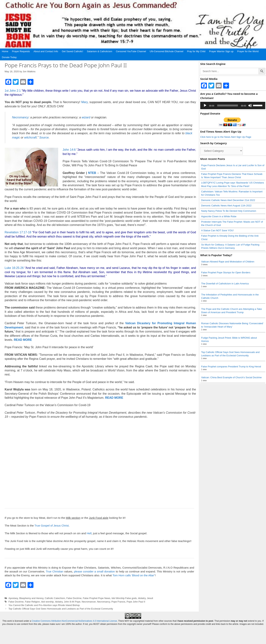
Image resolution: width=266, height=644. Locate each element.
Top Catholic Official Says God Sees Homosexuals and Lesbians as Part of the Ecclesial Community (61, 609)
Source (44, 137)
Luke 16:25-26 (14, 268)
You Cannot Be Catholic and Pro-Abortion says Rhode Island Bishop (44, 605)
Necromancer (89, 602)
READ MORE (23, 340)
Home (5, 51)
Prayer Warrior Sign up (221, 51)
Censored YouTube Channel (131, 51)
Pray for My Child (196, 51)
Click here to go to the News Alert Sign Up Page (226, 137)
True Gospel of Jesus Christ (51, 526)
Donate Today (9, 57)
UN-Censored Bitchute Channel (166, 51)
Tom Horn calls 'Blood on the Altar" (134, 575)
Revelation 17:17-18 (18, 232)
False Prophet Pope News (96, 598)
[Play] (205, 105)
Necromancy (104, 602)
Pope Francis (118, 602)
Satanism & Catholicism (99, 51)
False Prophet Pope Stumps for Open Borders (226, 272)
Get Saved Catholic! (73, 51)
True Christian (54, 571)
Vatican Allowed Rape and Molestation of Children (228, 262)
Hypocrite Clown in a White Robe (219, 216)
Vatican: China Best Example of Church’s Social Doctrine (231, 377)
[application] (233, 105)
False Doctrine (74, 598)
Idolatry (142, 598)
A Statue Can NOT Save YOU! (217, 230)
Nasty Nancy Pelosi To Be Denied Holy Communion (229, 211)
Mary (84, 102)
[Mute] (250, 105)
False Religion (32, 602)
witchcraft (30, 137)
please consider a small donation (94, 571)
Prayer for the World (248, 51)
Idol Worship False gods (124, 598)
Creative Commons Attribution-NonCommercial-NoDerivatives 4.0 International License (74, 621)
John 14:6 (69, 150)
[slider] (228, 105)
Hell (89, 533)
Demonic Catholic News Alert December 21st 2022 (228, 200)
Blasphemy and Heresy (31, 598)
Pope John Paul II (136, 602)
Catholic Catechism (55, 598)
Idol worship (47, 602)
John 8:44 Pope (72, 602)
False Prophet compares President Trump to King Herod (231, 367)
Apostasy (13, 598)
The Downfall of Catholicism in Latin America (225, 284)
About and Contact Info (46, 51)
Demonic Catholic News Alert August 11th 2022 (226, 206)
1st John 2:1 (13, 91)
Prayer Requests (21, 51)
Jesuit (150, 598)
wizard (86, 117)
